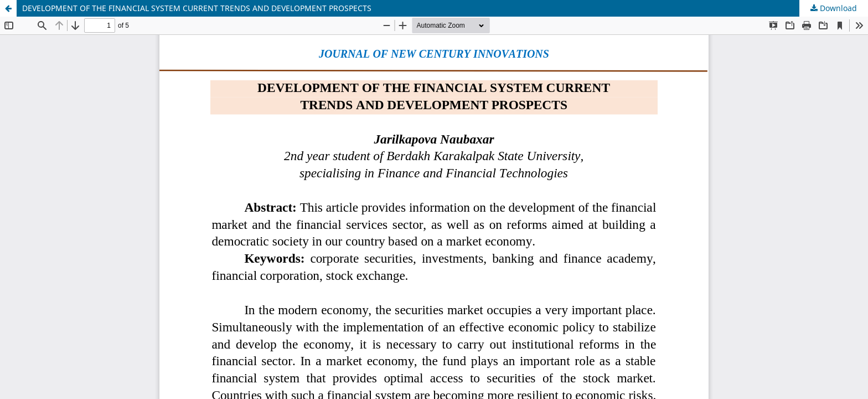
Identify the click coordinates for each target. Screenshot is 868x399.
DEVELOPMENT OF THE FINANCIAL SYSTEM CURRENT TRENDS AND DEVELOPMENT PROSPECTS (197, 8)
